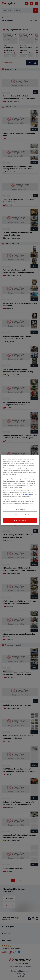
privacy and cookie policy (24, 494)
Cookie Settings (20, 509)
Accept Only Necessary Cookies (20, 515)
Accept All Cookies (20, 520)
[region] (20, 490)
